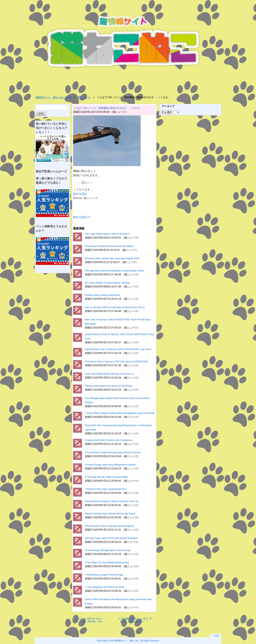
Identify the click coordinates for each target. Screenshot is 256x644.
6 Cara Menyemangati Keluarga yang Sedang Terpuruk (113, 452)
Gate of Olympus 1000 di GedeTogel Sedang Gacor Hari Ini (115, 307)
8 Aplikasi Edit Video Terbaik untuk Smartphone (109, 440)
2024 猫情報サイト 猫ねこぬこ (125, 641)
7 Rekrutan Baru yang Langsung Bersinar (106, 489)
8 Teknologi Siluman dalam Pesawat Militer (106, 477)
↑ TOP (216, 636)
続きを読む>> (82, 217)
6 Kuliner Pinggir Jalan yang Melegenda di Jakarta (110, 465)
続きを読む (80, 194)
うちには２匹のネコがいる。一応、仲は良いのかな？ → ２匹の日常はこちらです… (90, 620)
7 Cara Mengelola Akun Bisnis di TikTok (105, 587)
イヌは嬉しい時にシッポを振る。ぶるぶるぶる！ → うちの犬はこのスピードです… (133, 620)
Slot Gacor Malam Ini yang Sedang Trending (107, 283)
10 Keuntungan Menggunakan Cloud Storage (108, 550)
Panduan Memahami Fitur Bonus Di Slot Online (109, 386)
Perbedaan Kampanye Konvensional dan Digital (109, 246)
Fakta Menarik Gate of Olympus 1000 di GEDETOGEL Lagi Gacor (118, 349)
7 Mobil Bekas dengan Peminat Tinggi (104, 575)
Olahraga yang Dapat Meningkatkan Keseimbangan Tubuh (114, 271)
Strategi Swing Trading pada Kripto (102, 295)
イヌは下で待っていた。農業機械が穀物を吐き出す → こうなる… (107, 108)
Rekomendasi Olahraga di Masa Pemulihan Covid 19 (112, 501)
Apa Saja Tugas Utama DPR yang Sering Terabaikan (111, 538)
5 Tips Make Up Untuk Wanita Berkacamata (107, 562)
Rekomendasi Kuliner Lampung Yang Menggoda (109, 526)
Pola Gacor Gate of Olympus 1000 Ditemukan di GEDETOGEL (117, 361)
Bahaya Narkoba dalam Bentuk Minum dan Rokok (110, 514)
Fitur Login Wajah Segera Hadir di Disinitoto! (107, 234)
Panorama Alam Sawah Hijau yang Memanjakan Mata (112, 258)
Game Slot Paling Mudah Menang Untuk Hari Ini (109, 374)
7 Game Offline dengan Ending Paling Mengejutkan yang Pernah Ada (120, 413)
